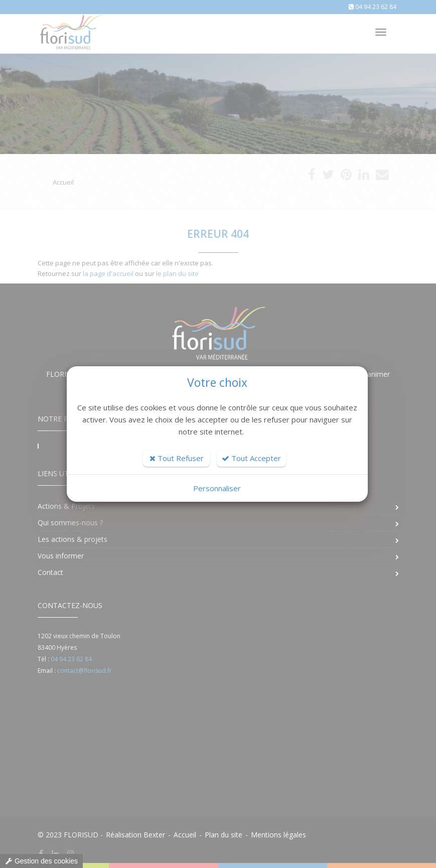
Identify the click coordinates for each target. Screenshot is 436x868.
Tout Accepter (251, 458)
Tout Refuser (177, 458)
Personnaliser (217, 488)
